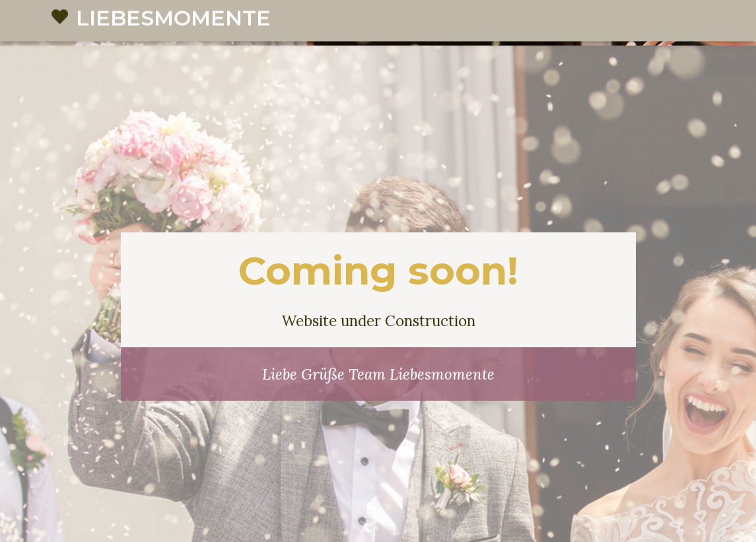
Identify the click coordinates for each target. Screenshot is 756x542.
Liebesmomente (173, 37)
